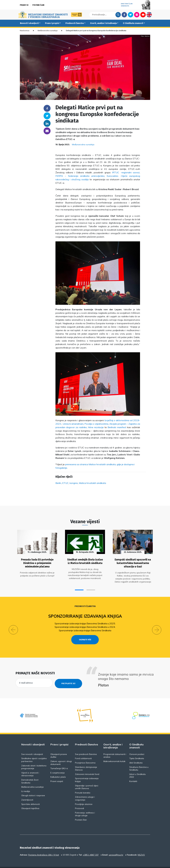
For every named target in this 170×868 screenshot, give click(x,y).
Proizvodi (79, 801)
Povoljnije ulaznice (84, 797)
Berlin (58, 483)
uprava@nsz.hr (116, 848)
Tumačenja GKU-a (59, 761)
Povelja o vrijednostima (96, 424)
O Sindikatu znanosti (133, 23)
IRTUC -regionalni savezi (126, 172)
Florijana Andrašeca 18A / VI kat (44, 848)
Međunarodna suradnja (48, 30)
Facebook (124, 15)
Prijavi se (24, 5)
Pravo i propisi (52, 23)
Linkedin (47, 123)
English (149, 15)
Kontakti (133, 774)
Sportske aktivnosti (30, 797)
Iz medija (26, 784)
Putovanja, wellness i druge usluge (85, 807)
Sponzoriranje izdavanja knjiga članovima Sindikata (85, 629)
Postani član (38, 5)
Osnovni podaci (137, 747)
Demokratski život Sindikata (30, 774)
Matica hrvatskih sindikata (92, 483)
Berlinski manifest (117, 427)
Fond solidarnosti (83, 751)
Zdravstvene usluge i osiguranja (85, 791)
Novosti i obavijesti (29, 23)
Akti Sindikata (136, 756)
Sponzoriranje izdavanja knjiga (85, 614)
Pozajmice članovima (85, 756)
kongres (74, 483)
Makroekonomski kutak (114, 754)
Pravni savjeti (57, 774)
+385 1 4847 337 (91, 848)
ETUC (65, 483)
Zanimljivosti (27, 793)
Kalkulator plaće (58, 770)
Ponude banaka (83, 785)
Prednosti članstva (75, 23)
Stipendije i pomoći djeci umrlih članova (87, 780)
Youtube (143, 15)
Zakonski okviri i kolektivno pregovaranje (34, 760)
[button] (79, 588)
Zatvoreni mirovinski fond (87, 767)
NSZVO (141, 848)
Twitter (131, 15)
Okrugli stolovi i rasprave (33, 788)
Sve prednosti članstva (86, 747)
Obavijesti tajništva (30, 801)
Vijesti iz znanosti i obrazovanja (30, 767)
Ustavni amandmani (73, 424)
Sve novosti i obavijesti (32, 747)
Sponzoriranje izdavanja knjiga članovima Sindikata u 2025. (85, 622)
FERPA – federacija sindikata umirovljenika (80, 176)
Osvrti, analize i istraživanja (103, 23)
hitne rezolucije (96, 427)
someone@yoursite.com (47, 131)
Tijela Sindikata (137, 751)
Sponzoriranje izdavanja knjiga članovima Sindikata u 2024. (85, 625)
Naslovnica (25, 30)
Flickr (137, 15)
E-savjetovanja (57, 765)
